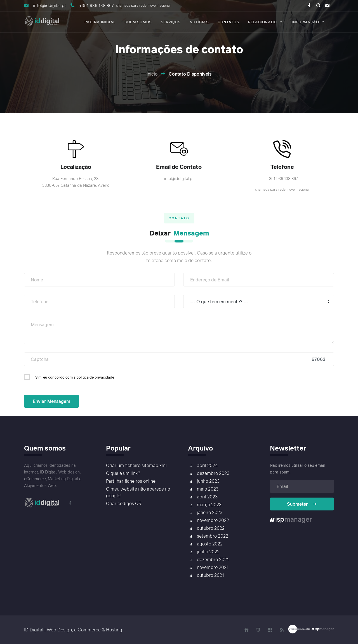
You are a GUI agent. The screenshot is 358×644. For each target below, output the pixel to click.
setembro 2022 (213, 536)
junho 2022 (208, 552)
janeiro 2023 (210, 512)
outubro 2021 (210, 575)
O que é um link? (123, 473)
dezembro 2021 (213, 559)
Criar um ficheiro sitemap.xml (136, 465)
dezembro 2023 (213, 473)
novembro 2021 (213, 567)
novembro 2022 (213, 520)
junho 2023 (208, 481)
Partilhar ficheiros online (131, 481)
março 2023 (209, 505)
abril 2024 (207, 465)
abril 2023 (207, 497)
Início (152, 74)
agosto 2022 (210, 544)
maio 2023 (208, 489)
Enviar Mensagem (51, 401)
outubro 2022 (211, 528)
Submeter (302, 504)
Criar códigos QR (124, 503)
